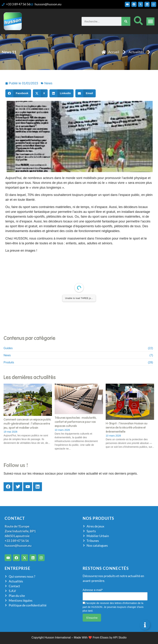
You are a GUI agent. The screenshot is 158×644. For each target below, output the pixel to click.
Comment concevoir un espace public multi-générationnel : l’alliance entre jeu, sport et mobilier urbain (27, 424)
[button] (150, 21)
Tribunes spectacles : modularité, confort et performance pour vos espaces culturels (76, 422)
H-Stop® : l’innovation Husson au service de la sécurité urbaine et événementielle (127, 428)
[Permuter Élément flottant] (145, 625)
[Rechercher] (126, 21)
